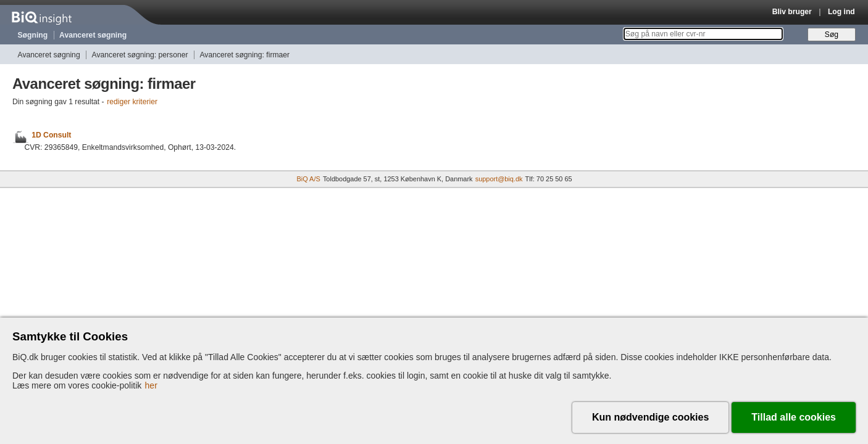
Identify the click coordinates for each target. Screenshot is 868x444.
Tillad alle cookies (794, 417)
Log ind (841, 12)
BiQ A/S (308, 179)
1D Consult (51, 135)
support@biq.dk (499, 179)
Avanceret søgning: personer (140, 55)
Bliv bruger (792, 12)
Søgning (33, 35)
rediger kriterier (132, 102)
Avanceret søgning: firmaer (244, 55)
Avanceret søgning (93, 35)
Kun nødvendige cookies (650, 417)
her (151, 385)
